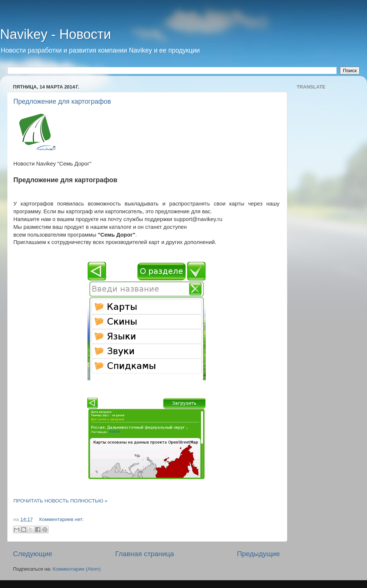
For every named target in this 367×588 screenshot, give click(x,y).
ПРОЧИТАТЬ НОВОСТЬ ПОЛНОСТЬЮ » (60, 501)
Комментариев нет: (62, 519)
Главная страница (145, 554)
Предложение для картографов (62, 101)
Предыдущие (258, 554)
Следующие (33, 554)
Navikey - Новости (55, 34)
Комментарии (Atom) (77, 569)
